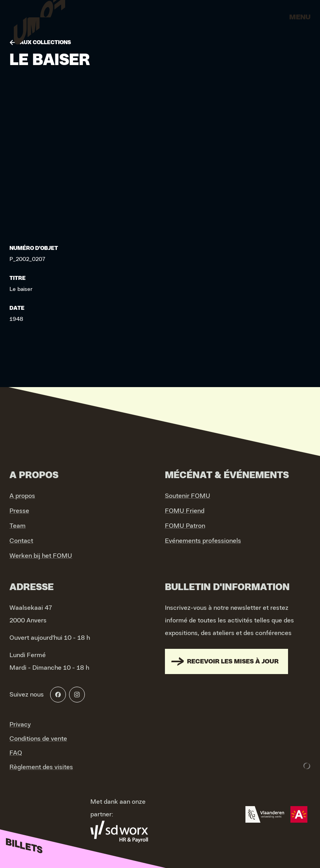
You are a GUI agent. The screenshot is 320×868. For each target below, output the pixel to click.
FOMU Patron (185, 526)
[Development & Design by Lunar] (307, 766)
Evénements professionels (203, 541)
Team (18, 526)
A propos (22, 496)
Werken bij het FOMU (41, 556)
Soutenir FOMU (188, 496)
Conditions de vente (38, 739)
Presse (19, 511)
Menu (300, 17)
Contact (21, 541)
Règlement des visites (41, 767)
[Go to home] (39, 20)
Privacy (20, 725)
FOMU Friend (185, 511)
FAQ (16, 753)
